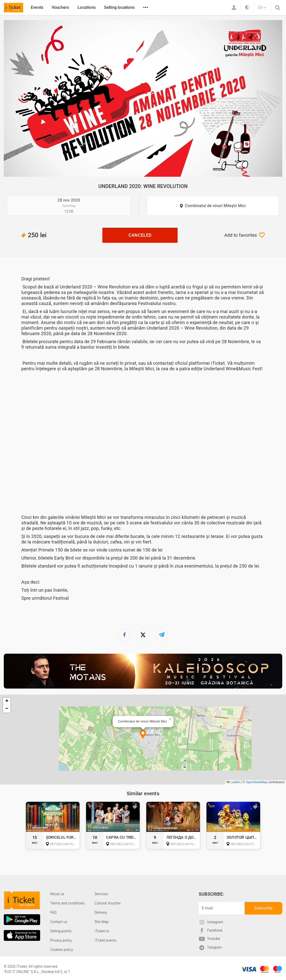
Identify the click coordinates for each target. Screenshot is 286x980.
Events (37, 7)
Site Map (102, 922)
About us (57, 894)
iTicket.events (105, 940)
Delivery (101, 912)
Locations (87, 7)
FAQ (53, 912)
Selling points (61, 931)
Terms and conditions (67, 903)
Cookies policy (62, 950)
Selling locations (119, 7)
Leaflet (233, 782)
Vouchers (60, 7)
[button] (143, 735)
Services (101, 894)
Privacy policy (61, 940)
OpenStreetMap (257, 782)
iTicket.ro (102, 931)
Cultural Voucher (108, 903)
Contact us (59, 922)
